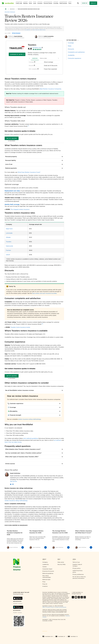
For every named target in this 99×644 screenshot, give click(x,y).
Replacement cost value (12, 191)
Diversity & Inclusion (48, 571)
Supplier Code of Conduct (77, 565)
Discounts (71, 49)
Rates (70, 46)
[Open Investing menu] (56, 3)
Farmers (8, 250)
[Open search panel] (78, 3)
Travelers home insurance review (20, 327)
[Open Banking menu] (25, 3)
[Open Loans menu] (35, 3)
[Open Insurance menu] (40, 3)
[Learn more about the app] (23, 592)
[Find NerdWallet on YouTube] (76, 597)
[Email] (11, 484)
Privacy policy (77, 568)
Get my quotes (12, 138)
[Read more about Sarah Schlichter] (37, 481)
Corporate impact (47, 569)
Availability (71, 55)
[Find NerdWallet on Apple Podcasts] (82, 597)
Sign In (85, 3)
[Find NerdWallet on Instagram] (79, 597)
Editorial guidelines (48, 573)
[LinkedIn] (13, 484)
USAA (8, 255)
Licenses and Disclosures (60, 607)
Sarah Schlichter (15, 473)
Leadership (46, 564)
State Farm (9, 229)
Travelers (9, 242)
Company (45, 562)
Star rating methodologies (47, 576)
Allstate (8, 237)
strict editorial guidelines (31, 438)
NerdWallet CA (73, 636)
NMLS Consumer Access (48, 607)
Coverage (71, 43)
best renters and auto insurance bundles (44, 293)
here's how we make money (39, 30)
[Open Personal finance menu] (48, 3)
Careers (45, 567)
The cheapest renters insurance (20, 209)
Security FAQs (62, 564)
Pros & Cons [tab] (40, 58)
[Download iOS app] (18, 598)
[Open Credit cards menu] (19, 3)
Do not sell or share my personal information (79, 577)
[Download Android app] (18, 607)
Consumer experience (74, 58)
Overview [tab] (32, 58)
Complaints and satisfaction (76, 52)
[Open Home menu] (30, 3)
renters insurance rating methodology (29, 419)
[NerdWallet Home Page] (8, 3)
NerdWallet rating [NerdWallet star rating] (37, 48)
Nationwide (9, 246)
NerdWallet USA (48, 636)
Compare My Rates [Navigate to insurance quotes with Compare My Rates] (17, 54)
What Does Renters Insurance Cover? (29, 172)
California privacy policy (78, 571)
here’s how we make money (13, 442)
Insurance (12, 9)
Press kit (45, 584)
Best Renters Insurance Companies (51, 89)
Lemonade (9, 233)
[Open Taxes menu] (70, 3)
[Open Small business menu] (63, 3)
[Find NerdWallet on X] (73, 597)
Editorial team (46, 580)
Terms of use (76, 562)
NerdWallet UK (60, 636)
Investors (45, 586)
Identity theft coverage (12, 204)
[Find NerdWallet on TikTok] (85, 597)
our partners (27, 30)
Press (44, 582)
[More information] (42, 48)
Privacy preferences (78, 574)
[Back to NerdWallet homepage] (6, 9)
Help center (61, 562)
